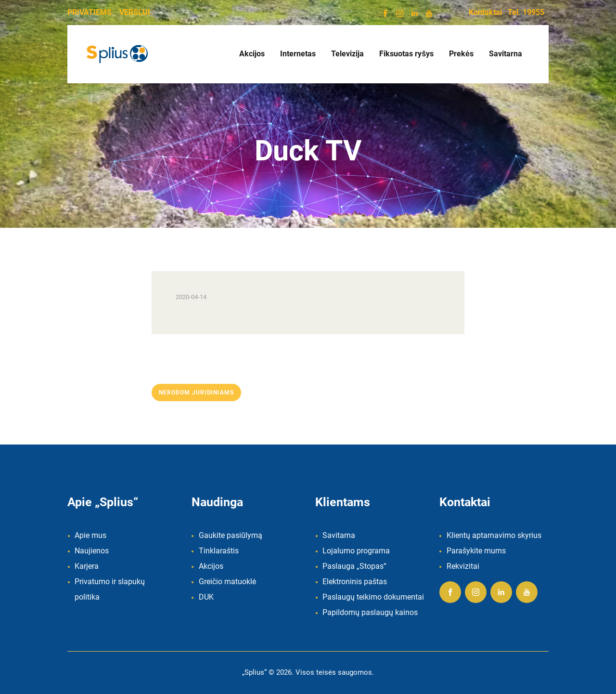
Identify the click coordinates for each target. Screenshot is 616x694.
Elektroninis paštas (355, 582)
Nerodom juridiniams (196, 393)
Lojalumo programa (356, 551)
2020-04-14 (191, 297)
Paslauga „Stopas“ (354, 566)
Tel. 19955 (526, 12)
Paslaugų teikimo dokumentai (373, 597)
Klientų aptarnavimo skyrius (494, 535)
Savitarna (339, 535)
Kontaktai (485, 12)
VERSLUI (135, 12)
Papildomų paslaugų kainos (370, 612)
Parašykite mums (476, 551)
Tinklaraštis (219, 551)
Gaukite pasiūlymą (231, 535)
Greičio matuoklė (227, 582)
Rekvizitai (463, 566)
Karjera (87, 566)
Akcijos (211, 566)
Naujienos (92, 551)
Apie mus (90, 535)
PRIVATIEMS (90, 12)
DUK (206, 597)
